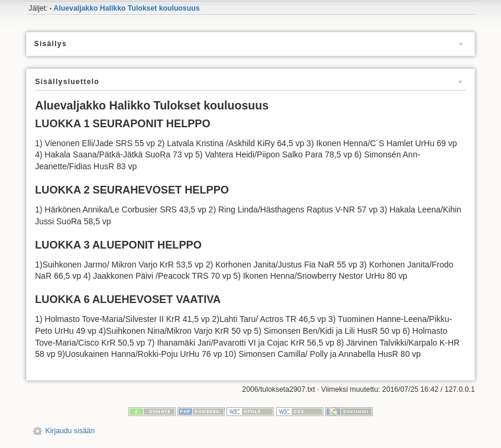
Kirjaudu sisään (70, 431)
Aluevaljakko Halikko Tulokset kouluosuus (127, 8)
